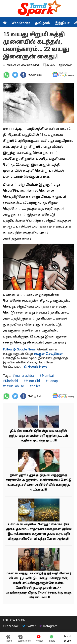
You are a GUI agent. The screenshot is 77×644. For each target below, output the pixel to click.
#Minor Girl (31, 381)
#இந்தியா (65, 65)
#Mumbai (46, 375)
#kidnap (51, 381)
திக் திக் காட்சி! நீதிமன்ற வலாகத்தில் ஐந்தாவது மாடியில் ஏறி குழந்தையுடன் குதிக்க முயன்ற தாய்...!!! (39, 436)
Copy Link (36, 75)
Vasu (52, 65)
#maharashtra (23, 375)
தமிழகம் (42, 23)
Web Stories (21, 23)
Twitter (29, 626)
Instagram (49, 626)
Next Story (67, 638)
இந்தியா (62, 23)
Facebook (11, 626)
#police (35, 386)
